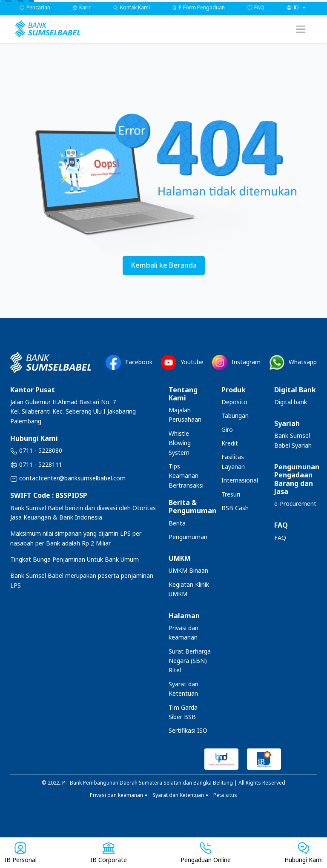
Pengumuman (188, 537)
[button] (296, 7)
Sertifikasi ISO (188, 730)
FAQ (280, 538)
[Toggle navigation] (301, 29)
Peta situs (225, 795)
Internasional (240, 480)
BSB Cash (235, 508)
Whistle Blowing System (180, 443)
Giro (227, 430)
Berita (177, 523)
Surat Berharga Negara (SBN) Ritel (190, 661)
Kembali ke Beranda (164, 265)
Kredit (230, 443)
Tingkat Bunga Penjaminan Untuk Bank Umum (75, 559)
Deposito (234, 402)
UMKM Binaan (188, 570)
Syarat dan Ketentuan (178, 795)
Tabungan (235, 415)
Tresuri (231, 494)
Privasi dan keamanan (116, 795)
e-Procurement (295, 504)
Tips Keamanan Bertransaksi (186, 476)
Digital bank (291, 402)
